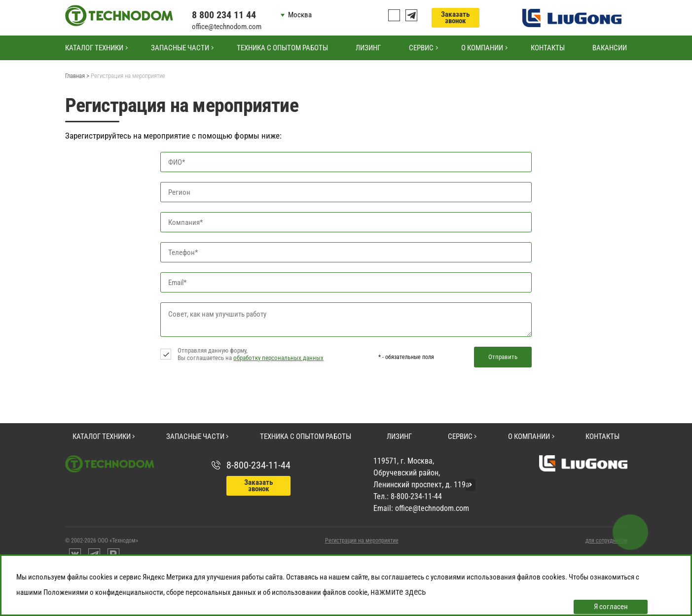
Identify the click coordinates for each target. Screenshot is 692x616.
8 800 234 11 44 (224, 15)
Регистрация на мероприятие (362, 541)
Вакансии (610, 48)
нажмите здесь (398, 592)
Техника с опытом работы (282, 48)
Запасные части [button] (180, 48)
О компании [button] (482, 48)
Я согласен (611, 607)
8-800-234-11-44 (258, 465)
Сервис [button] (421, 48)
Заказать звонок (455, 18)
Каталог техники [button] (94, 48)
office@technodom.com (227, 27)
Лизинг (368, 48)
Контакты (548, 48)
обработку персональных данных (278, 358)
